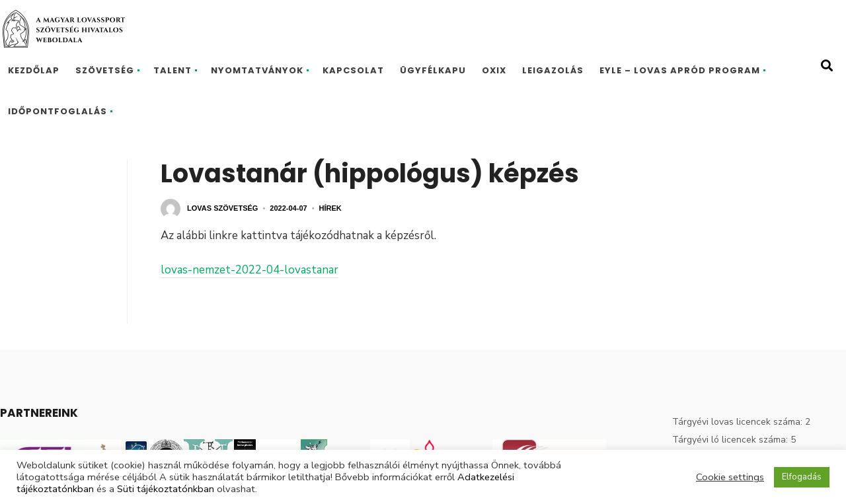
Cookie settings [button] (730, 477)
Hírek (330, 208)
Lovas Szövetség (222, 208)
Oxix (494, 70)
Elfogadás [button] (802, 477)
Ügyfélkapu (433, 70)
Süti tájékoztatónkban (166, 489)
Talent (173, 70)
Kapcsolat (353, 70)
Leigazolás (553, 70)
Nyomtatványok (257, 70)
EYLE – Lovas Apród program (680, 70)
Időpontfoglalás (58, 111)
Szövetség (105, 70)
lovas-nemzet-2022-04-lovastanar (250, 270)
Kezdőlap (34, 70)
